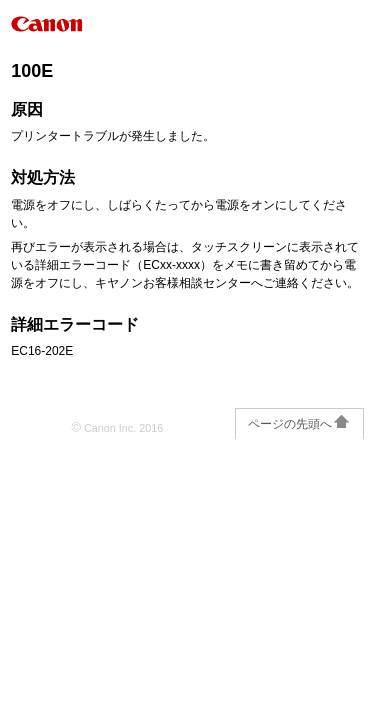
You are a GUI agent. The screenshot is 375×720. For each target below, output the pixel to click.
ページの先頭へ (299, 424)
